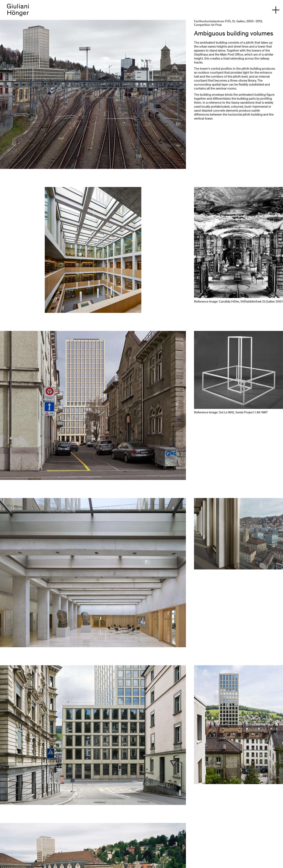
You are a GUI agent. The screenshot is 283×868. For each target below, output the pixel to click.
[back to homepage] (18, 12)
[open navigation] (276, 10)
